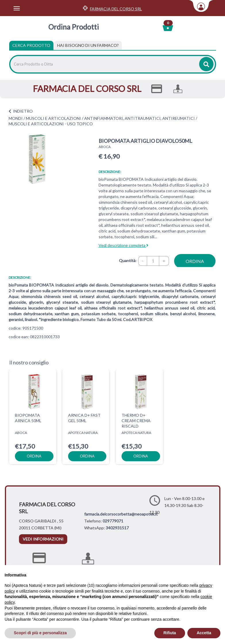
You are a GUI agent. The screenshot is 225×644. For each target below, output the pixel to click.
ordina (195, 261)
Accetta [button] (204, 633)
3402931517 (117, 528)
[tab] (88, 45)
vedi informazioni (43, 539)
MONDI (16, 118)
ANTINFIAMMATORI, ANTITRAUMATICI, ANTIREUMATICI (140, 118)
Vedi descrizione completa (123, 245)
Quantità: (128, 261)
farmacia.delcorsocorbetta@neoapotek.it (121, 514)
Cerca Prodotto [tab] (31, 45)
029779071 (113, 521)
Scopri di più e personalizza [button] (40, 633)
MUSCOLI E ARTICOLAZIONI (53, 118)
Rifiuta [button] (170, 633)
